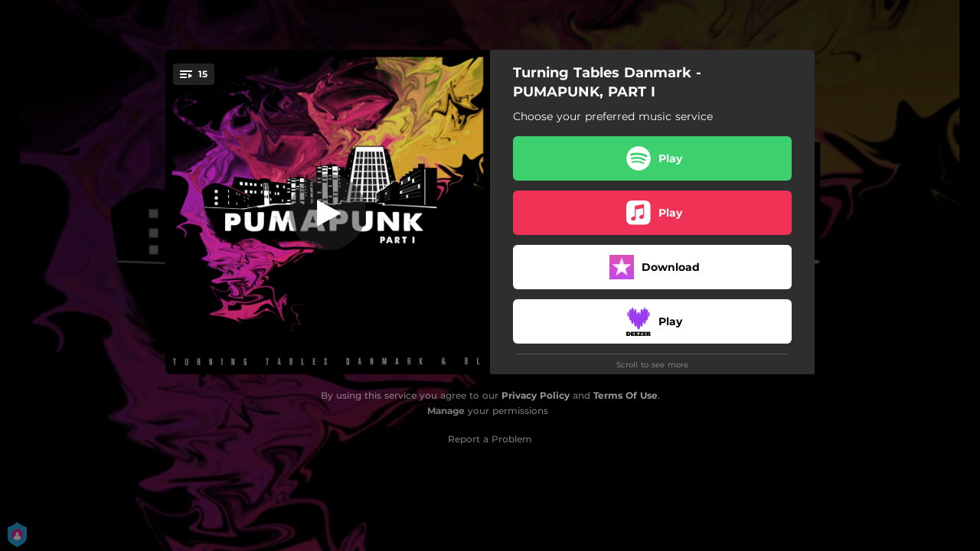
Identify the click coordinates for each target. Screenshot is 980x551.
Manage (446, 411)
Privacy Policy (536, 395)
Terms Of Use (626, 395)
